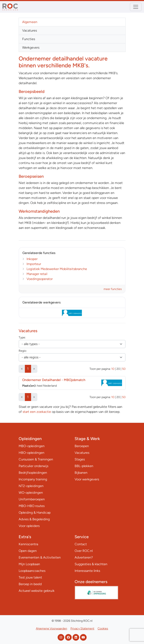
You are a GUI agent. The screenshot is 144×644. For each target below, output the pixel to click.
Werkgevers (31, 47)
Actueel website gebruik (37, 591)
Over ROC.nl (84, 551)
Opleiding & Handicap (35, 513)
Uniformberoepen (32, 499)
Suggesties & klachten (91, 564)
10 (113, 369)
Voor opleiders (29, 526)
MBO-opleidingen (32, 446)
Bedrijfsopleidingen (33, 473)
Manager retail (37, 274)
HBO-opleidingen (31, 453)
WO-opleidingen (31, 493)
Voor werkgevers (87, 479)
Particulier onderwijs (33, 466)
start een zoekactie (37, 412)
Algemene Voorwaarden (51, 629)
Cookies (103, 629)
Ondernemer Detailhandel (54, 380)
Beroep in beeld (30, 584)
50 (124, 369)
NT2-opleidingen (31, 486)
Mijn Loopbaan (29, 564)
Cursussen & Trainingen (36, 459)
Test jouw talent (30, 577)
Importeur (34, 264)
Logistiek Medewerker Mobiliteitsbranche (57, 269)
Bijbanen (81, 473)
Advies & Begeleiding (34, 519)
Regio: (23, 351)
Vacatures (30, 30)
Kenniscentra (28, 544)
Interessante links (87, 571)
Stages (80, 459)
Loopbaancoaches (32, 571)
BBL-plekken (84, 466)
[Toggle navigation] (136, 7)
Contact (81, 544)
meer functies (113, 289)
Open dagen (28, 551)
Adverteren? (84, 557)
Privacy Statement (82, 629)
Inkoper (32, 259)
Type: (22, 337)
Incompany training (33, 479)
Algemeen (30, 22)
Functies (29, 39)
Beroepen (82, 446)
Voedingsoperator (40, 279)
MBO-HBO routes (32, 506)
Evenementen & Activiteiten (40, 557)
